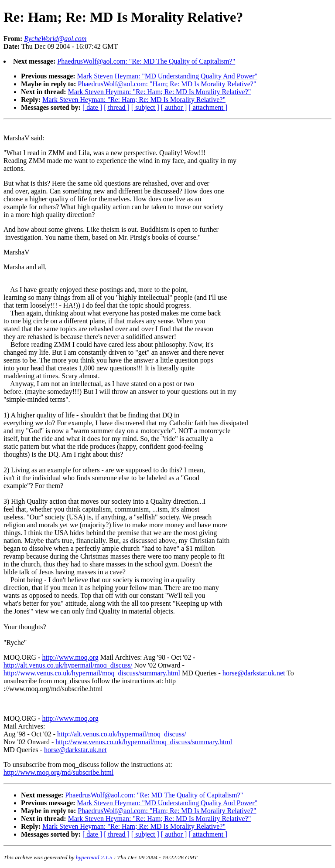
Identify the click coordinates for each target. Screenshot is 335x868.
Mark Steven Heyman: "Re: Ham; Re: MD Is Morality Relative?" (160, 92)
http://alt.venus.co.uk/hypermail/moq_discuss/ (68, 665)
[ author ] (174, 107)
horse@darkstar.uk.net (254, 673)
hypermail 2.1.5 (94, 857)
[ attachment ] (208, 107)
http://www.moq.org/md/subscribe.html (58, 772)
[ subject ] (145, 107)
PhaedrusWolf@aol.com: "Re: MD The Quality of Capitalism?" (146, 61)
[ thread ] (117, 107)
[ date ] (92, 107)
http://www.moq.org (70, 657)
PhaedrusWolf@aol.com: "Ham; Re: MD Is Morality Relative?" (167, 84)
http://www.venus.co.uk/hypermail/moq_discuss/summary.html (92, 673)
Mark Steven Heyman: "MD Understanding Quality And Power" (167, 76)
